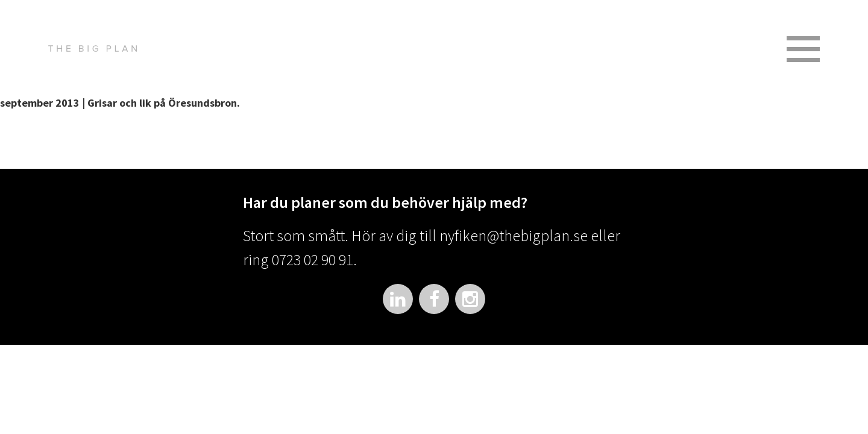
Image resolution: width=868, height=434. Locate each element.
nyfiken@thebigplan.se (514, 235)
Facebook (434, 299)
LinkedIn (398, 299)
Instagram (470, 299)
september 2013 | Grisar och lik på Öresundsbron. (120, 103)
